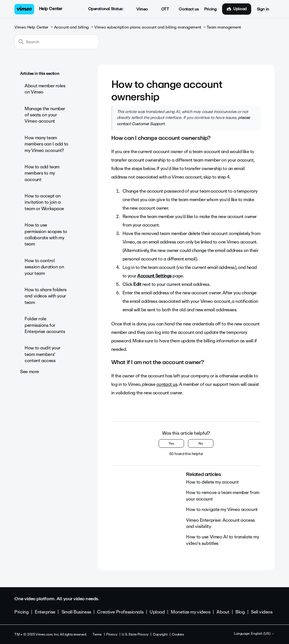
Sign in (263, 9)
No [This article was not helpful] (201, 443)
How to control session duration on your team (44, 267)
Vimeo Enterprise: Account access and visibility (220, 523)
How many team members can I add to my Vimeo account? (46, 144)
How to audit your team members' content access (42, 354)
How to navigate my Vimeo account (222, 509)
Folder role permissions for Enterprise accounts (45, 325)
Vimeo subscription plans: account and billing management (148, 27)
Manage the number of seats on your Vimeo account (45, 115)
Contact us (189, 9)
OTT (162, 9)
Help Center (51, 9)
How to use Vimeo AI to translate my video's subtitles (222, 540)
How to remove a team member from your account (223, 496)
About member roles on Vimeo (45, 89)
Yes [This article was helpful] (171, 443)
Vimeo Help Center (31, 27)
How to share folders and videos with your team (46, 296)
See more (29, 372)
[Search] (57, 42)
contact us (167, 384)
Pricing (210, 9)
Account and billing (71, 27)
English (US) (263, 634)
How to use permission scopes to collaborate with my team (46, 234)
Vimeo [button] (139, 9)
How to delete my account (212, 482)
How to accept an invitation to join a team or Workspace (44, 202)
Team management (224, 27)
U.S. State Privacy (135, 634)
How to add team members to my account (42, 173)
